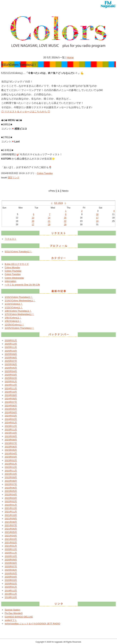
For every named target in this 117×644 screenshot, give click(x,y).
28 (49, 225)
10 (97, 214)
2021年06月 (11, 529)
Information (11, 281)
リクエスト (11, 239)
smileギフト (11, 620)
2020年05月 (11, 573)
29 (65, 225)
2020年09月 (11, 560)
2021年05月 (11, 532)
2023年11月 (11, 430)
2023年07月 (11, 443)
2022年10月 (11, 474)
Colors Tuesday (45, 173)
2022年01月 (11, 505)
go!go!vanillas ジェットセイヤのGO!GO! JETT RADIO (33, 624)
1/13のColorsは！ (14, 304)
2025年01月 (11, 382)
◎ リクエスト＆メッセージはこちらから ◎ (26, 112)
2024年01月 (11, 423)
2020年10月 (11, 556)
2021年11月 (11, 512)
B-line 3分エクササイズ (17, 264)
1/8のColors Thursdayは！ (18, 311)
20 (33, 221)
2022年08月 (11, 481)
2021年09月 (11, 519)
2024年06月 (11, 406)
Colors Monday (12, 267)
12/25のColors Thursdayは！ (20, 328)
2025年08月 (11, 358)
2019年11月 (11, 594)
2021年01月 (11, 546)
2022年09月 (11, 477)
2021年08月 (11, 522)
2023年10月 (11, 433)
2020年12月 (11, 549)
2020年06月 (11, 570)
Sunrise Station (13, 610)
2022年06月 (11, 488)
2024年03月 (11, 416)
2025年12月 (11, 344)
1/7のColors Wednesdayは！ (20, 314)
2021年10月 (11, 515)
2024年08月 (11, 399)
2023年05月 (11, 450)
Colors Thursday (13, 271)
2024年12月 (11, 385)
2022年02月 (11, 501)
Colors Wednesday (14, 278)
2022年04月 (11, 495)
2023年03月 (11, 457)
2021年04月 (11, 536)
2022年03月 (11, 498)
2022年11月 (11, 471)
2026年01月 (11, 340)
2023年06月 (11, 447)
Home (70, 57)
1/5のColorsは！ (13, 321)
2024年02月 (11, 419)
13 (33, 218)
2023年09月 (11, 436)
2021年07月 (11, 525)
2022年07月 (11, 484)
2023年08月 (11, 440)
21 (49, 221)
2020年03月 (11, 580)
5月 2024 (59, 203)
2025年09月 (11, 354)
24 (97, 221)
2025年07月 (11, 361)
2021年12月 (11, 508)
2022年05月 (11, 491)
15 (65, 218)
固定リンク (14, 178)
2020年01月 (11, 587)
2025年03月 (11, 375)
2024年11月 (11, 388)
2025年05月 (11, 368)
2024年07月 (11, 402)
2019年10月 (11, 597)
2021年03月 (11, 539)
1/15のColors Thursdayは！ (19, 297)
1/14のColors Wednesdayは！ (20, 300)
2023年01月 (11, 464)
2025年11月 (11, 347)
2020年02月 (11, 584)
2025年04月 (11, 371)
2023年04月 (11, 453)
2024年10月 (11, 392)
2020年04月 (11, 577)
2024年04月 (11, 412)
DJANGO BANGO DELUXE (19, 617)
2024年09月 (11, 395)
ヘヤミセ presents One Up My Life (22, 285)
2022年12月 (11, 467)
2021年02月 (11, 543)
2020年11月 (11, 553)
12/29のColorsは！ (14, 325)
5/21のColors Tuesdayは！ (18, 252)
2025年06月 (11, 364)
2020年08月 (11, 563)
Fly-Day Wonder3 (14, 613)
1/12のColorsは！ (14, 307)
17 (97, 218)
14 (49, 218)
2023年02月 (11, 460)
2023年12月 (11, 426)
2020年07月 (11, 566)
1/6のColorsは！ (13, 318)
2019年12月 (11, 591)
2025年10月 (11, 351)
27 (33, 225)
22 (65, 221)
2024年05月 (11, 409)
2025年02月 (11, 378)
